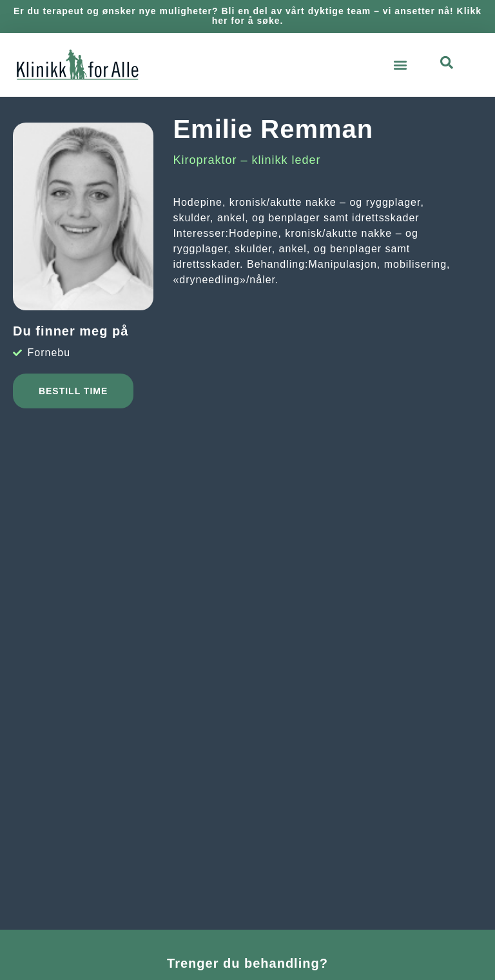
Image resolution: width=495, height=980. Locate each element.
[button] (401, 65)
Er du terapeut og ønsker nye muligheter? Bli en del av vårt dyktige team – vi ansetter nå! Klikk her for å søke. (247, 16)
